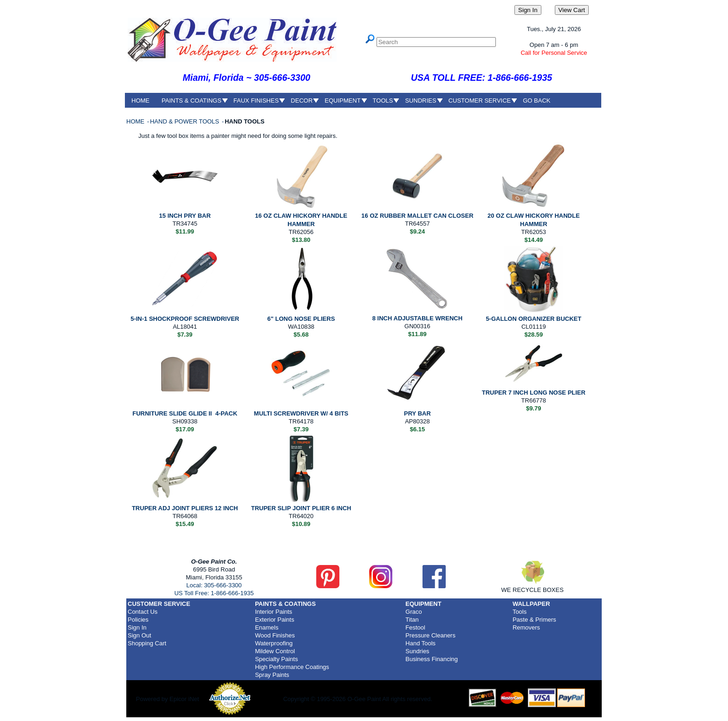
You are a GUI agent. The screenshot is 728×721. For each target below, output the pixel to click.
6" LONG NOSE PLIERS (301, 319)
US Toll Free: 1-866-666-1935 (214, 593)
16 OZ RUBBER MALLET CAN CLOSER (417, 216)
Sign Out (140, 635)
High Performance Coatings (292, 667)
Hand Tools (420, 643)
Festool (415, 627)
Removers (526, 627)
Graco (413, 612)
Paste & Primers (534, 620)
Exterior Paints (275, 620)
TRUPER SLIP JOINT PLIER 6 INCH (301, 508)
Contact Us (143, 612)
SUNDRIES (420, 101)
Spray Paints (272, 675)
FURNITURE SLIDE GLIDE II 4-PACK (185, 413)
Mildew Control (275, 651)
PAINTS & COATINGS (192, 101)
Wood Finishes (275, 635)
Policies (138, 620)
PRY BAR (417, 413)
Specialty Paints (276, 659)
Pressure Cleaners (430, 635)
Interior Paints (273, 612)
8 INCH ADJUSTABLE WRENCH (417, 318)
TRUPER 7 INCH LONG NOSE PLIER (534, 393)
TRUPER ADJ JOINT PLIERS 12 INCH (185, 508)
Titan (412, 620)
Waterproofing (274, 643)
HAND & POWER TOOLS (185, 121)
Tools (520, 612)
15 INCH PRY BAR (185, 216)
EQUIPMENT (342, 101)
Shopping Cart (147, 643)
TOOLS (383, 101)
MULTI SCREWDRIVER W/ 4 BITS (301, 413)
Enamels (267, 627)
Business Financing (432, 659)
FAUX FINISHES (256, 101)
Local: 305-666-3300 (214, 585)
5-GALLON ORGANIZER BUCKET (533, 319)
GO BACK (536, 101)
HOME (140, 101)
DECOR (302, 101)
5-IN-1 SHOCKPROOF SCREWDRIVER (185, 319)
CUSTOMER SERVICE (480, 101)
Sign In (137, 627)
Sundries (417, 651)
